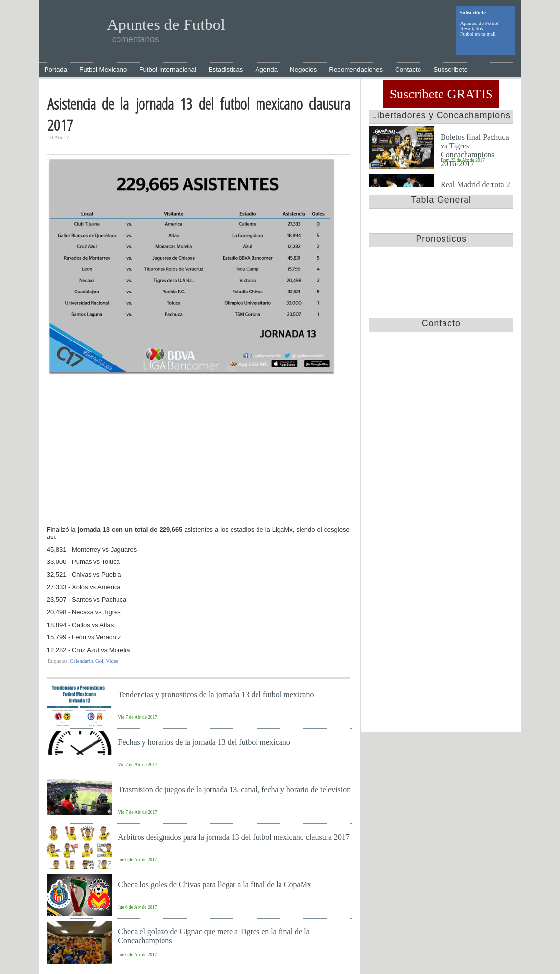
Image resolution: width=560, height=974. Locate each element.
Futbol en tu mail (478, 34)
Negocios (303, 69)
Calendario (82, 661)
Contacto (408, 69)
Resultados (472, 29)
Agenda (266, 69)
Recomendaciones (356, 69)
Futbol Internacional (167, 69)
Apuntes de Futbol (479, 23)
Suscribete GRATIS (441, 94)
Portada (56, 69)
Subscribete (450, 69)
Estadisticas (226, 69)
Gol (99, 661)
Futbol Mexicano (103, 69)
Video (112, 661)
